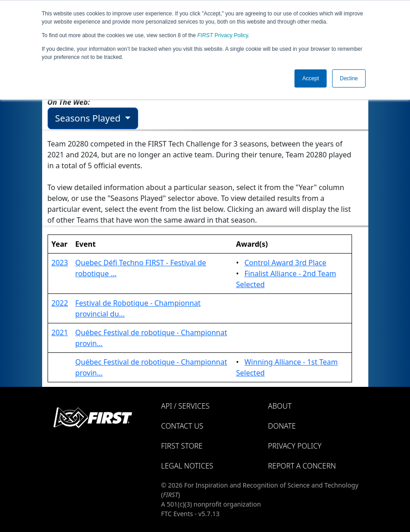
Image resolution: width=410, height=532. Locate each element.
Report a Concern (302, 466)
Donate (282, 426)
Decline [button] (349, 78)
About (280, 406)
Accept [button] (311, 78)
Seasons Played (89, 118)
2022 (60, 303)
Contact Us (182, 426)
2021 (60, 332)
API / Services (186, 406)
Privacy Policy (223, 35)
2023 (60, 263)
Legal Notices (187, 466)
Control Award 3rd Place (285, 263)
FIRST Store (182, 446)
